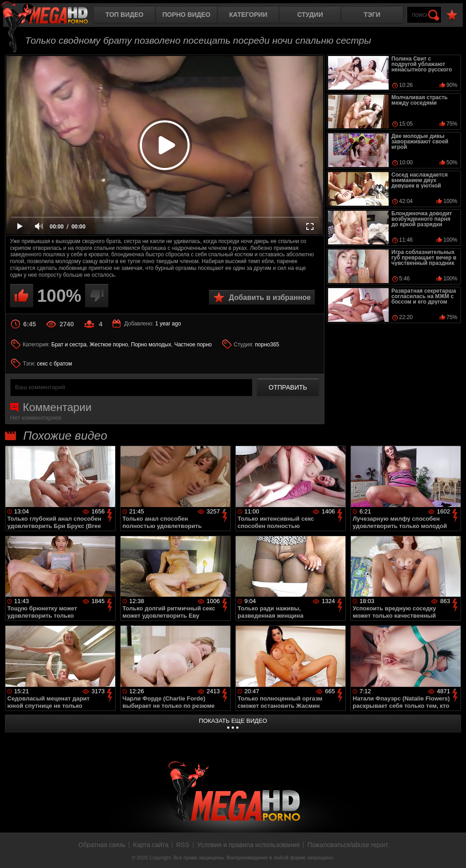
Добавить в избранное (270, 297)
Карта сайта (151, 845)
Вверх (452, 851)
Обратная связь (102, 845)
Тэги (372, 15)
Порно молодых (151, 345)
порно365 (267, 345)
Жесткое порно (109, 345)
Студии (310, 15)
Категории (248, 15)
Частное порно (193, 345)
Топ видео (124, 15)
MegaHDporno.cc (52, 16)
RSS (183, 845)
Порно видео (187, 15)
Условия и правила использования (248, 845)
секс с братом (54, 364)
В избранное (452, 15)
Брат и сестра (69, 345)
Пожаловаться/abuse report (347, 845)
